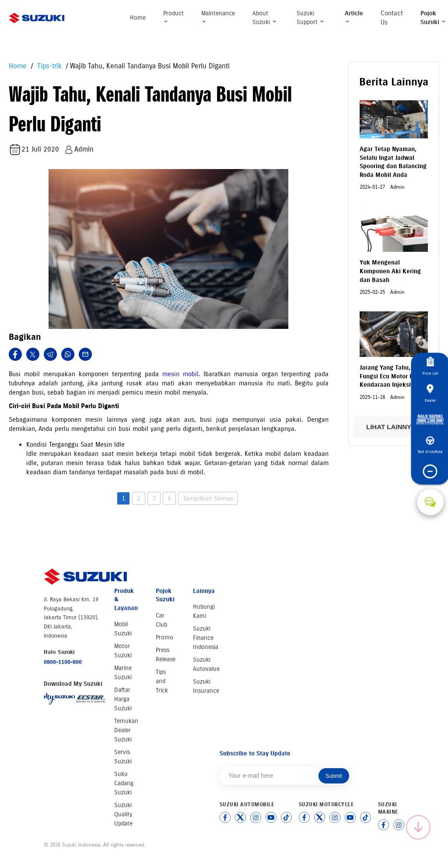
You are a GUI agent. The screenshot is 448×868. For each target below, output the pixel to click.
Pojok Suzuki (433, 18)
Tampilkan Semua (208, 498)
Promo (164, 637)
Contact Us (392, 18)
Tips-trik (48, 66)
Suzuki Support (311, 18)
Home (138, 18)
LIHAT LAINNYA (394, 427)
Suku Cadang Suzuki (124, 783)
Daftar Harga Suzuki (123, 699)
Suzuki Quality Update (123, 814)
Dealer (430, 393)
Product (173, 17)
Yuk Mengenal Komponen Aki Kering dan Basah (390, 271)
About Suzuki (265, 18)
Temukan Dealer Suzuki (126, 730)
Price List (430, 366)
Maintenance (218, 17)
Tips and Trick (162, 681)
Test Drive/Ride (430, 445)
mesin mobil (180, 374)
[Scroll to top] (418, 827)
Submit (334, 776)
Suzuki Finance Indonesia (206, 638)
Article (354, 17)
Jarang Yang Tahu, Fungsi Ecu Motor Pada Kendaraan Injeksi (392, 376)
